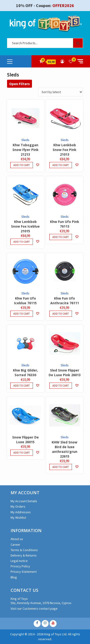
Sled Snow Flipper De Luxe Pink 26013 (65, 373)
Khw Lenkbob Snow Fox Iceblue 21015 (25, 226)
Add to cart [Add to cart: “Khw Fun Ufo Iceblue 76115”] (22, 314)
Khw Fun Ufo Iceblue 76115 (25, 301)
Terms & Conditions (24, 550)
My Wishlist (18, 518)
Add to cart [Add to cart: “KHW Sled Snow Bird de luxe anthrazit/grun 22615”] (61, 467)
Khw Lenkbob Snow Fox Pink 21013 (65, 150)
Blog (14, 577)
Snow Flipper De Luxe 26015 (25, 440)
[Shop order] (61, 92)
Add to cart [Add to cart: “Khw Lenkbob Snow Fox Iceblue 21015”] (22, 242)
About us (17, 539)
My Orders (18, 506)
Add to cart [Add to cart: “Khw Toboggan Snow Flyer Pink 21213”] (22, 165)
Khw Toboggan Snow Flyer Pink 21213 (25, 150)
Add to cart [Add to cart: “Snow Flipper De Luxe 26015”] (22, 452)
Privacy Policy (20, 566)
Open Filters (20, 84)
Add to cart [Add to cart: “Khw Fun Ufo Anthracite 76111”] (61, 314)
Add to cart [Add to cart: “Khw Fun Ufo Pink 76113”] (61, 237)
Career (15, 545)
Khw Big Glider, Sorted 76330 (25, 373)
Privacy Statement (24, 572)
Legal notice (19, 561)
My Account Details (24, 501)
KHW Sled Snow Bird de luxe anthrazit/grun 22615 (65, 449)
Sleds (25, 140)
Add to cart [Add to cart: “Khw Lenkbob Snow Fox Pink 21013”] (61, 165)
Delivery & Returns (24, 555)
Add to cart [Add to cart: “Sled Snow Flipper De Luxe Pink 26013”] (61, 385)
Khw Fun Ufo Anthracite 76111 (65, 301)
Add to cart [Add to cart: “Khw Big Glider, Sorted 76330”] (22, 385)
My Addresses (21, 512)
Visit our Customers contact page (34, 608)
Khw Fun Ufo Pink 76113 (65, 224)
